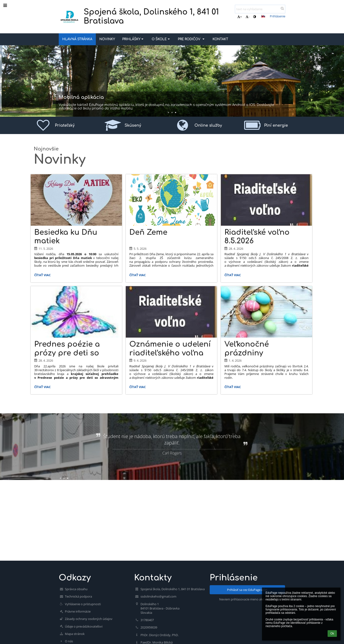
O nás (69, 641)
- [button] (247, 17)
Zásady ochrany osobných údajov (89, 619)
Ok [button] (332, 634)
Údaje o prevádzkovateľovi (84, 626)
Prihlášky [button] (133, 39)
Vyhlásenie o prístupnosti (83, 604)
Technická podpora (78, 596)
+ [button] (240, 17)
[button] (263, 16)
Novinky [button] (107, 39)
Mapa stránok (75, 634)
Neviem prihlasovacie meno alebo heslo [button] (247, 599)
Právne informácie (78, 611)
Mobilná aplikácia (81, 97)
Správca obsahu (76, 589)
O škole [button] (161, 39)
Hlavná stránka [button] (77, 39)
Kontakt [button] (220, 39)
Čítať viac (42, 276)
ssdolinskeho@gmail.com (158, 596)
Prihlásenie (278, 16)
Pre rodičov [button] (192, 39)
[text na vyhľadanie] (260, 9)
